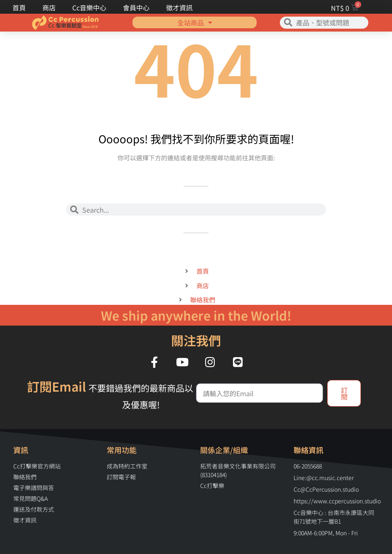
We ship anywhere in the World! (196, 315)
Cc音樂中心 (89, 7)
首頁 (19, 7)
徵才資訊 (179, 7)
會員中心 (136, 7)
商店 (49, 7)
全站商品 (195, 16)
